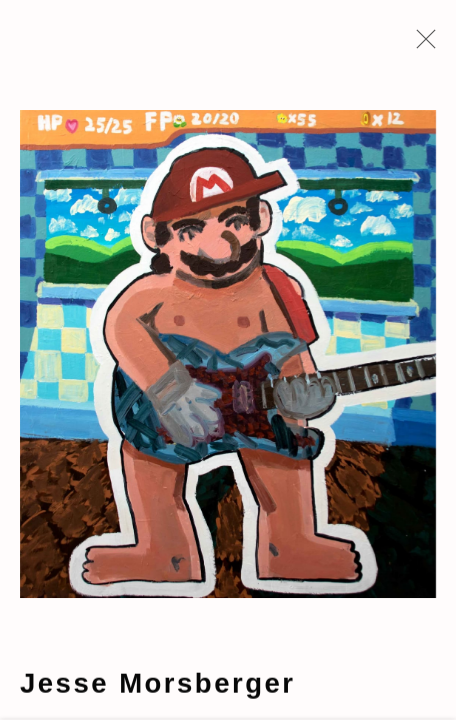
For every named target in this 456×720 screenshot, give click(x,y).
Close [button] (421, 45)
